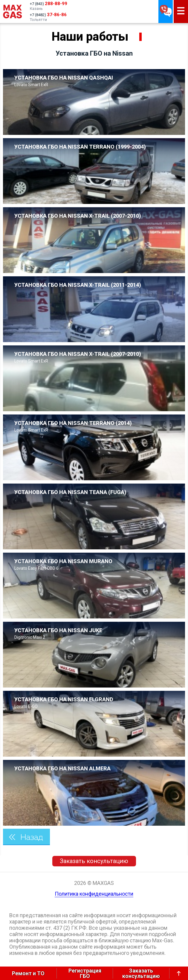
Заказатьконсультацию (141, 973)
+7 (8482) (48, 15)
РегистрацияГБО (85, 973)
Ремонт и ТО (28, 973)
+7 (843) (49, 4)
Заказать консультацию (94, 861)
